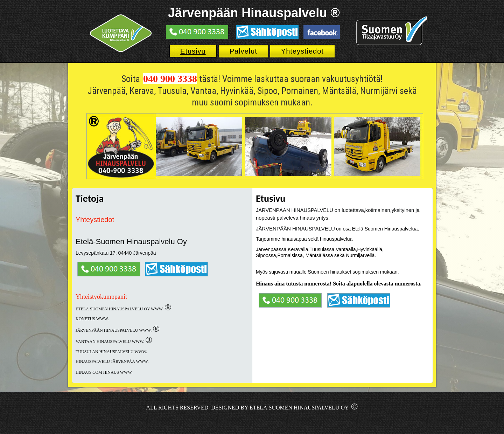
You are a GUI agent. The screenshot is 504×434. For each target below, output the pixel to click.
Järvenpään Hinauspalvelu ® (254, 13)
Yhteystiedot (302, 51)
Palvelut (243, 51)
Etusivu (193, 51)
